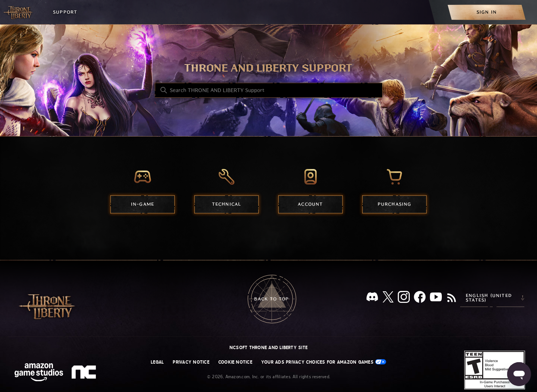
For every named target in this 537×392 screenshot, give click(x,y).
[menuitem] (487, 12)
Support (65, 12)
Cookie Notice (235, 362)
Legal (157, 362)
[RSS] (452, 298)
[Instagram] (404, 298)
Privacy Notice (191, 362)
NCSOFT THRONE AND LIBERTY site (268, 348)
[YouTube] (436, 298)
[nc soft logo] (85, 374)
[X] (388, 298)
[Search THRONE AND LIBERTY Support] (269, 90)
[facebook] (420, 298)
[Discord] (372, 298)
